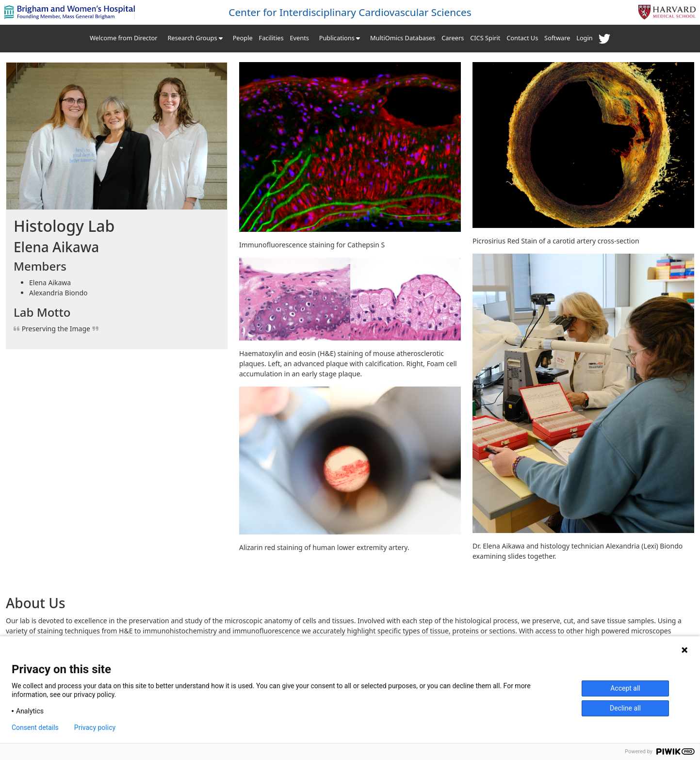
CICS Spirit (485, 38)
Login (585, 38)
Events (299, 38)
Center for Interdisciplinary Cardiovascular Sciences (350, 12)
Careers (453, 38)
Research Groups (195, 38)
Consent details (35, 728)
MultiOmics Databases (403, 38)
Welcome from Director (124, 38)
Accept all (625, 688)
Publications (340, 38)
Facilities (271, 38)
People (243, 38)
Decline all (625, 708)
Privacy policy (95, 728)
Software (557, 38)
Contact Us (522, 38)
